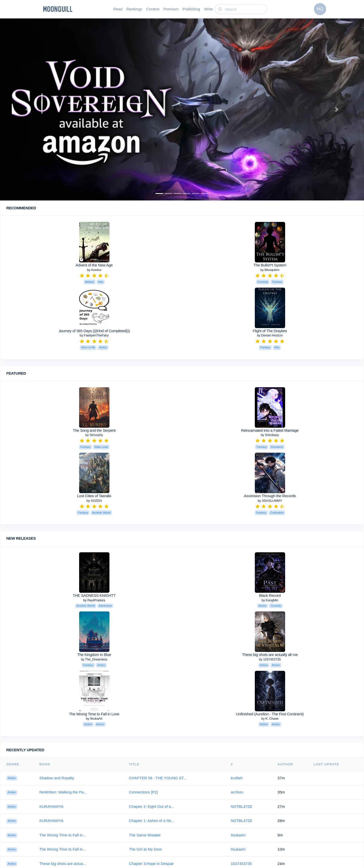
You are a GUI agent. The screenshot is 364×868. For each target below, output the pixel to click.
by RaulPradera (94, 600)
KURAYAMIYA (51, 806)
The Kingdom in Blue (94, 655)
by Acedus (94, 270)
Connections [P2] (143, 792)
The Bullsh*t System (270, 265)
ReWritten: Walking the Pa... (63, 792)
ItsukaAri (238, 835)
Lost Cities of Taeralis (94, 496)
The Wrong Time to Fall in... (63, 835)
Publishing (191, 9)
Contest (153, 9)
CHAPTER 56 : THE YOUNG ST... (158, 778)
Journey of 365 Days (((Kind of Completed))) (94, 331)
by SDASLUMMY (270, 501)
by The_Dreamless (94, 659)
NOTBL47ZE (242, 806)
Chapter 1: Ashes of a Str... (152, 821)
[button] (27, 109)
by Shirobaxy (270, 435)
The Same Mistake (145, 835)
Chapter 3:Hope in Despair (151, 864)
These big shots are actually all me (270, 655)
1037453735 (241, 864)
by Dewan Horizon (270, 335)
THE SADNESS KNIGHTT (94, 595)
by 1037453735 (270, 659)
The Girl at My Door (145, 849)
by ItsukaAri (94, 718)
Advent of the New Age (94, 265)
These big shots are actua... (63, 864)
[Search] (245, 9)
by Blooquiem (270, 270)
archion (237, 792)
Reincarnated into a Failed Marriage (270, 430)
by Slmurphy (94, 435)
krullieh (237, 778)
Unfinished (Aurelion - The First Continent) (270, 714)
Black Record (270, 595)
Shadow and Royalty (57, 778)
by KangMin (270, 600)
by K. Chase (270, 718)
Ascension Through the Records (270, 496)
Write (208, 9)
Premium (171, 9)
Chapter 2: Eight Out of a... (151, 806)
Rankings (134, 9)
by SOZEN (94, 501)
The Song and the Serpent (94, 430)
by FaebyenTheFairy (94, 335)
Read (118, 9)
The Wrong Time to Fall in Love (94, 714)
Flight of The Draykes (270, 331)
